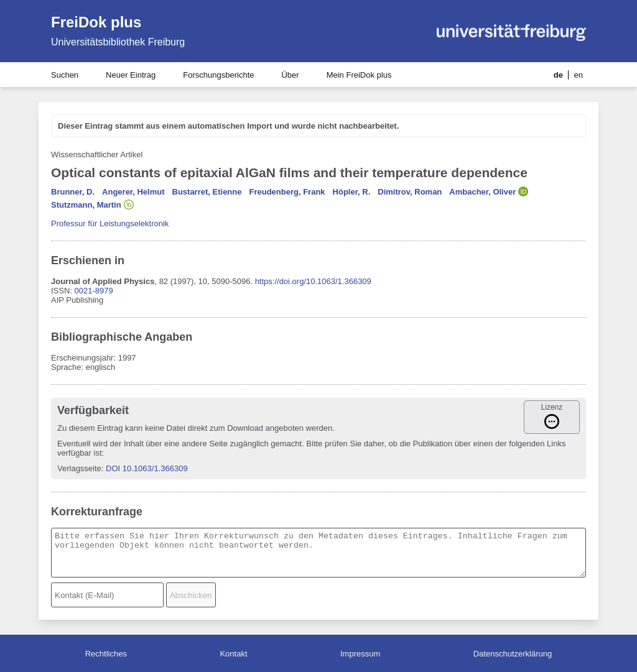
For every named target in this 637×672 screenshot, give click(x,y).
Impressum (360, 654)
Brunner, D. (73, 192)
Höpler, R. (352, 192)
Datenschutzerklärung (513, 654)
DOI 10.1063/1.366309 (147, 468)
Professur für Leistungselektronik (110, 223)
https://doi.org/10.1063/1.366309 (313, 281)
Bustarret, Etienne (207, 192)
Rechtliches (106, 654)
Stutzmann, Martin (86, 205)
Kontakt (233, 654)
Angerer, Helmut (133, 192)
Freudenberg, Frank (287, 192)
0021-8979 (94, 291)
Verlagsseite (79, 468)
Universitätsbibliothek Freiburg (118, 42)
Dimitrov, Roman (410, 192)
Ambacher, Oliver (482, 192)
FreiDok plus (96, 22)
